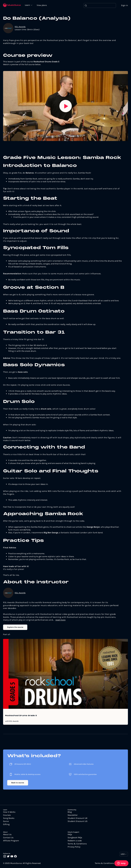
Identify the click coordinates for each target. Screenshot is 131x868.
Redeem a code (75, 841)
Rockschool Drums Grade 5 (21, 716)
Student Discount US (78, 822)
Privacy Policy (74, 847)
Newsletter (73, 815)
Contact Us (8, 838)
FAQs (70, 835)
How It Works (9, 812)
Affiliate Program (11, 841)
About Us (7, 835)
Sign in (124, 5)
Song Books (9, 818)
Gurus (6, 822)
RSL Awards (20, 27)
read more (60, 620)
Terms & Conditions (77, 844)
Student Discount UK (78, 818)
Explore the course (15, 627)
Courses (7, 815)
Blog (70, 812)
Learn (28, 5)
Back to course (18, 783)
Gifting (6, 825)
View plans (42, 5)
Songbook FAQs (75, 838)
